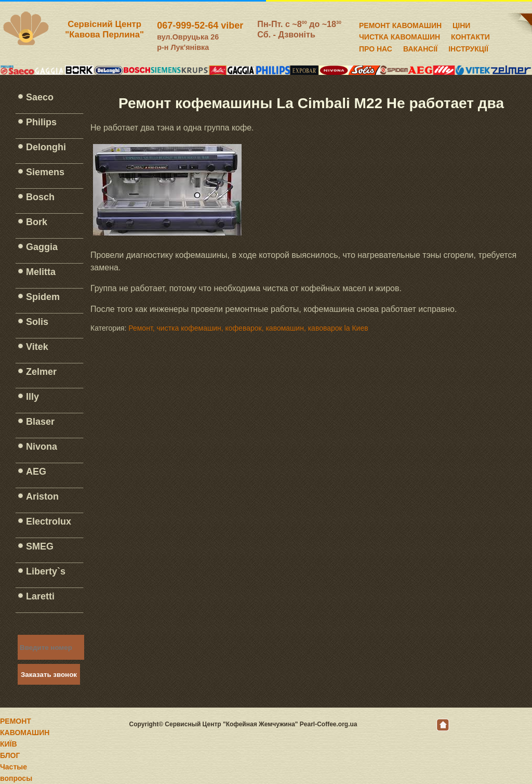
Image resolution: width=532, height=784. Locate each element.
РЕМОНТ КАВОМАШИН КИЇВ (25, 733)
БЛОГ (10, 755)
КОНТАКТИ (470, 35)
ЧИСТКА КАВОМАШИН (400, 35)
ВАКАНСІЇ (420, 47)
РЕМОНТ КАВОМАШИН (400, 24)
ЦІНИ (461, 24)
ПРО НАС (376, 47)
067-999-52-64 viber (200, 25)
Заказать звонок (49, 675)
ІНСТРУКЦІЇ (468, 47)
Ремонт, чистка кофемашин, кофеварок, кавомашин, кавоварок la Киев (248, 328)
